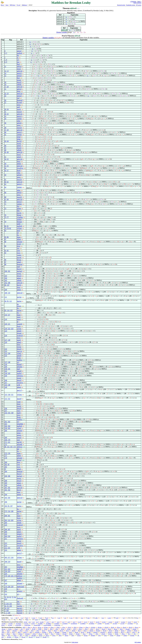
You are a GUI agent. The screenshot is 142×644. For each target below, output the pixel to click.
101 (9, 271)
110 (9, 293)
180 (6, 462)
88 (5, 242)
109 (6, 290)
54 (5, 164)
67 (5, 199)
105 (6, 280)
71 (5, 204)
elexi (19, 246)
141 (9, 369)
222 (9, 569)
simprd (19, 534)
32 (8, 114)
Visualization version (131, 5)
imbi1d (19, 73)
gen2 (19, 231)
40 (5, 132)
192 (9, 490)
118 (6, 329)
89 (5, 447)
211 (6, 539)
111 (6, 297)
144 (6, 376)
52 (8, 159)
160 (6, 426)
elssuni (19, 333)
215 (9, 548)
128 (9, 340)
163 (6, 424)
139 (6, 364)
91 (5, 250)
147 (6, 383)
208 (6, 532)
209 (6, 536)
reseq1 (19, 80)
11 (5, 66)
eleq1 (19, 91)
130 (6, 373)
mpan (19, 237)
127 (6, 340)
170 (9, 440)
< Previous (133, 2)
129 (6, 342)
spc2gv (19, 297)
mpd (18, 369)
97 (5, 262)
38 (5, 128)
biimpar (20, 222)
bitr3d (19, 285)
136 (6, 369)
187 (6, 488)
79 (5, 222)
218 (12, 558)
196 (6, 502)
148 (9, 385)
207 (9, 529)
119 (6, 319)
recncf (19, 244)
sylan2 (19, 353)
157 (6, 411)
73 (5, 208)
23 (8, 93)
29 (5, 109)
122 (9, 329)
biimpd (19, 364)
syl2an (19, 329)
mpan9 (19, 399)
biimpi (19, 215)
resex (19, 253)
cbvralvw (20, 383)
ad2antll (20, 444)
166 (6, 431)
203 (12, 520)
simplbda (20, 567)
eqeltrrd (20, 53)
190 (6, 485)
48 (5, 150)
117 (9, 315)
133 (6, 351)
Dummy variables (48, 38)
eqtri (18, 440)
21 (5, 89)
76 (5, 215)
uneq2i (19, 437)
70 (5, 202)
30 (8, 109)
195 (9, 498)
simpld (19, 371)
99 (5, 285)
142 (6, 371)
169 (6, 437)
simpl (19, 137)
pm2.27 (19, 390)
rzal (18, 98)
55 (8, 166)
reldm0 (19, 219)
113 (6, 399)
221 (6, 569)
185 (6, 490)
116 (6, 315)
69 (8, 199)
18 (5, 82)
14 (5, 73)
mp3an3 (20, 271)
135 (6, 356)
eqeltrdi (19, 226)
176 (9, 453)
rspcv (19, 411)
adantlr (19, 331)
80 (5, 226)
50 (5, 159)
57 (8, 170)
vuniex (19, 255)
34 (5, 119)
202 (6, 520)
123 (12, 329)
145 (6, 385)
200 (6, 516)
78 (8, 228)
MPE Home (13, 5)
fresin (19, 358)
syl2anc (19, 228)
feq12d (19, 141)
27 (5, 102)
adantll (19, 356)
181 (6, 464)
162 (9, 422)
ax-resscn (19, 305)
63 (5, 184)
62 (8, 182)
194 (6, 494)
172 (6, 444)
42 (5, 170)
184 (6, 471)
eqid (18, 267)
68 (5, 197)
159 (6, 428)
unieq (19, 105)
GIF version (139, 5)
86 (8, 237)
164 (9, 426)
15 (5, 76)
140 (6, 367)
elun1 (19, 345)
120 (6, 324)
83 (5, 231)
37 (5, 130)
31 (5, 112)
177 (6, 456)
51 (5, 157)
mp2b (19, 413)
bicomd (19, 102)
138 (9, 362)
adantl (19, 157)
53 (5, 166)
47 (5, 148)
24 (5, 96)
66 (5, 192)
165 (9, 428)
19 (5, 84)
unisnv (19, 435)
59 (5, 175)
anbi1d (19, 66)
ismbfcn (20, 360)
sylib (19, 385)
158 (12, 413)
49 (8, 152)
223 (9, 571)
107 (8, 285)
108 (6, 293)
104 (6, 278)
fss (18, 308)
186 (9, 476)
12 (5, 71)
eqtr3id (19, 442)
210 (9, 536)
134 (9, 353)
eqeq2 (19, 69)
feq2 (18, 64)
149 (6, 387)
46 (5, 146)
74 (5, 228)
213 (6, 543)
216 (6, 550)
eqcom (19, 213)
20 (8, 87)
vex (18, 248)
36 (5, 123)
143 (9, 373)
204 (6, 523)
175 (6, 453)
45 (5, 152)
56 (5, 168)
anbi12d (20, 71)
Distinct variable (62, 32)
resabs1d (20, 336)
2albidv (19, 119)
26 (5, 100)
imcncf (19, 460)
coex (19, 250)
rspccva (19, 351)
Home (7, 5)
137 (6, 362)
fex (18, 55)
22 (5, 93)
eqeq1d (19, 112)
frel (18, 206)
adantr (19, 146)
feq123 (19, 269)
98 (5, 264)
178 (6, 458)
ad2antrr (20, 367)
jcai (18, 62)
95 (8, 301)
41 (5, 135)
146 (6, 380)
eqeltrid (19, 426)
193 (6, 498)
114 (8, 310)
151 (12, 395)
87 (5, 239)
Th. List (18, 5)
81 (8, 226)
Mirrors (2, 5)
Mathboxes (24, 5)
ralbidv (19, 84)
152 (9, 399)
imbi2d (19, 76)
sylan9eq (20, 217)
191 (9, 488)
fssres (19, 326)
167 (11, 447)
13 (8, 71)
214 (6, 545)
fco (18, 235)
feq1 (18, 78)
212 (6, 548)
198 (6, 562)
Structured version (121, 5)
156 (6, 408)
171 (6, 442)
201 (9, 516)
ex (18, 58)
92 (8, 250)
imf (18, 449)
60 (5, 182)
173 (15, 447)
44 (8, 141)
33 (5, 116)
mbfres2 (20, 447)
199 (12, 511)
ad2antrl (20, 242)
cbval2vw (20, 168)
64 (5, 187)
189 (6, 483)
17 (5, 87)
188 (6, 481)
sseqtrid (20, 324)
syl (18, 60)
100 (6, 271)
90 (5, 246)
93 (5, 253)
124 (6, 331)
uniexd (19, 51)
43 (5, 141)
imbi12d (20, 93)
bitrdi (19, 170)
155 (9, 413)
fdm (18, 211)
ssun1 (19, 317)
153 (8, 447)
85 (5, 237)
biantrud (20, 100)
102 (6, 283)
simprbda (20, 424)
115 (11, 310)
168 (6, 440)
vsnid (19, 402)
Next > (139, 2)
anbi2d (19, 123)
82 (10, 228)
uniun (19, 433)
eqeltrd (19, 373)
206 (6, 529)
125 (6, 395)
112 (10, 301)
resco (19, 338)
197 (11, 506)
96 (5, 260)
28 (5, 114)
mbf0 (19, 224)
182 (6, 467)
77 (8, 217)
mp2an (19, 301)
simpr (19, 139)
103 (6, 276)
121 (9, 324)
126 (6, 336)
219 (9, 562)
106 (9, 283)
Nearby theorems (137, 3)
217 (9, 558)
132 (6, 349)
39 (8, 130)
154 (6, 413)
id (18, 322)
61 (5, 180)
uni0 (18, 107)
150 (9, 395)
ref (18, 233)
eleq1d (19, 82)
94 (5, 301)
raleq (19, 121)
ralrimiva (20, 376)
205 (6, 558)
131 (6, 353)
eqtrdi (19, 109)
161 (6, 422)
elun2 (19, 404)
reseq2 (19, 347)
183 (6, 506)
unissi (19, 319)
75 (5, 217)
